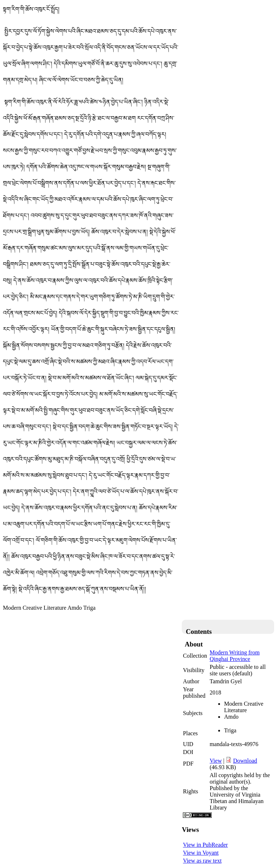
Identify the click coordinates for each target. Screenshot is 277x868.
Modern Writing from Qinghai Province (235, 656)
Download (245, 761)
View (216, 761)
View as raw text (202, 861)
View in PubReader (205, 845)
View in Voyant (201, 853)
